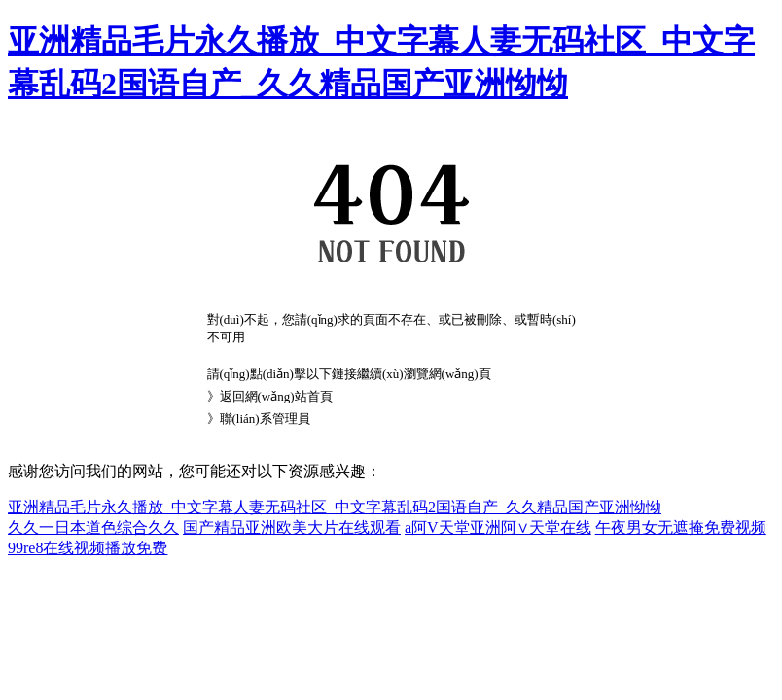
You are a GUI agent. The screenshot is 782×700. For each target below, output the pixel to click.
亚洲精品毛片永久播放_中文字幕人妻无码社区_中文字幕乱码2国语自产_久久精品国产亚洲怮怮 (335, 507)
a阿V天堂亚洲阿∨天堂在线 (498, 527)
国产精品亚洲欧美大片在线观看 (292, 527)
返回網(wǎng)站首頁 (276, 396)
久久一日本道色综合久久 (93, 527)
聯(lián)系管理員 (265, 419)
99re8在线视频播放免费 (88, 548)
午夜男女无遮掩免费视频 (681, 527)
